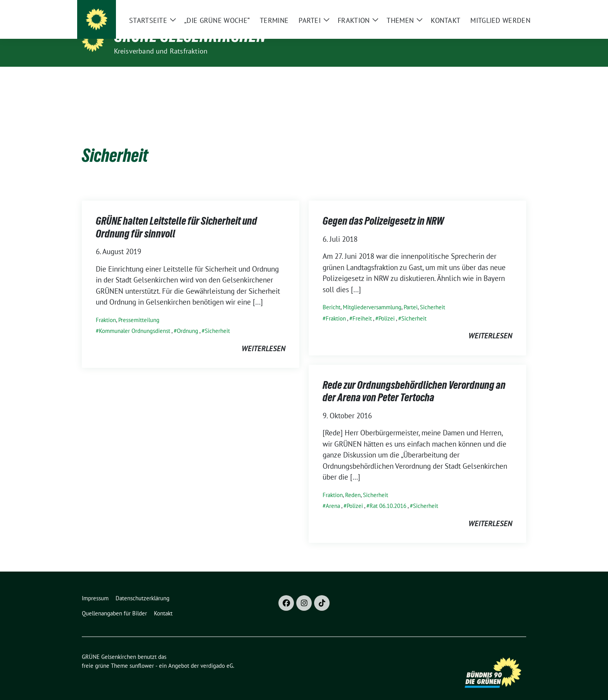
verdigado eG (217, 654)
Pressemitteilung (139, 308)
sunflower (142, 654)
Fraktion (106, 308)
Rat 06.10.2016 (388, 494)
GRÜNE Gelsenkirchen (190, 36)
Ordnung (187, 319)
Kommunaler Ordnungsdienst (135, 319)
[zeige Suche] (512, 8)
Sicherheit (217, 319)
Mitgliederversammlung (372, 295)
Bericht (332, 295)
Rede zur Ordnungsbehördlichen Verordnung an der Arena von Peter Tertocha (414, 379)
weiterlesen (263, 336)
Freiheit (362, 306)
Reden (353, 483)
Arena (333, 494)
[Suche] (501, 8)
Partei (411, 295)
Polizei (387, 306)
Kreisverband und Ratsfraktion (161, 51)
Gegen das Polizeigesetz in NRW (383, 209)
